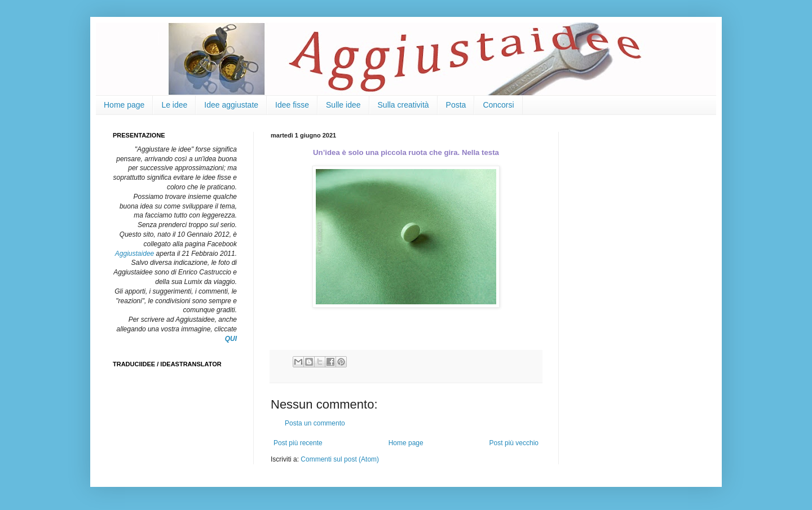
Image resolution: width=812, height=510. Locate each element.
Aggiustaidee (134, 254)
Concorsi (498, 105)
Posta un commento (315, 423)
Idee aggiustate (231, 105)
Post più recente (298, 443)
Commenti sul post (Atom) (340, 459)
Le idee (174, 105)
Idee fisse (292, 105)
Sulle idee (343, 105)
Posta (456, 105)
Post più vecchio (514, 443)
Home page (124, 105)
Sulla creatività (403, 105)
